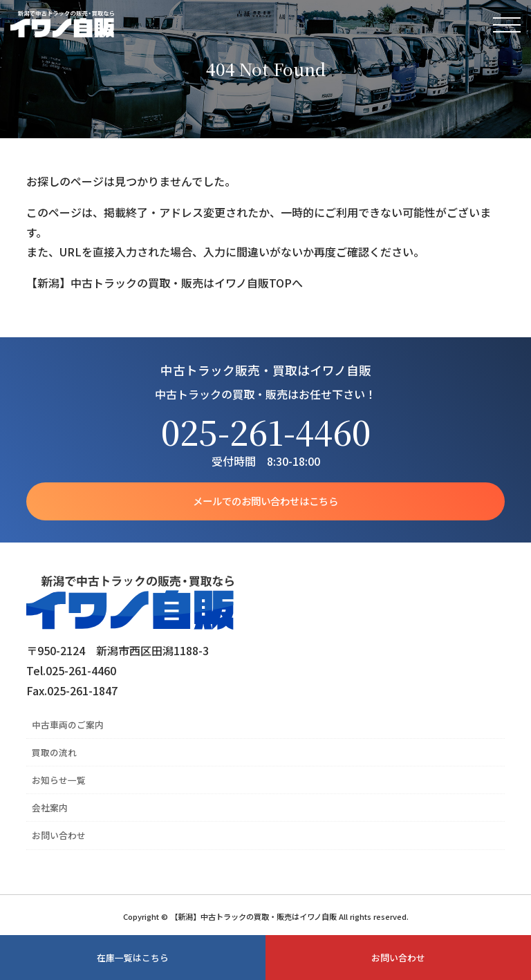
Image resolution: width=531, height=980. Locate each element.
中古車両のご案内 (68, 725)
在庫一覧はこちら (133, 958)
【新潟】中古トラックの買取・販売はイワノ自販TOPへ (165, 283)
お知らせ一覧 (59, 780)
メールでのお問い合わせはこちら (265, 501)
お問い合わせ (59, 835)
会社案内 (50, 808)
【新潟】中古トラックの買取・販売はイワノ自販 (62, 24)
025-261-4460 (266, 432)
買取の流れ (54, 752)
